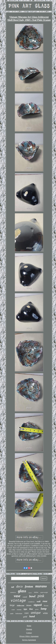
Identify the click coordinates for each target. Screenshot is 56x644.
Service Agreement (29, 640)
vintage (18, 601)
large (12, 605)
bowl (32, 596)
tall (13, 587)
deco (19, 586)
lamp (44, 609)
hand (32, 616)
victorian (19, 610)
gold (25, 617)
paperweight (44, 592)
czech (12, 614)
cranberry (31, 602)
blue (31, 609)
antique (36, 613)
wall (39, 601)
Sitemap (29, 629)
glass (22, 591)
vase (17, 596)
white (45, 613)
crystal (13, 610)
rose (45, 601)
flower (46, 606)
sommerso (13, 592)
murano (41, 586)
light (25, 609)
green (37, 609)
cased (25, 597)
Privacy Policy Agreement (29, 636)
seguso (30, 593)
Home (29, 626)
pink (41, 596)
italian (36, 592)
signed (38, 605)
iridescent (21, 606)
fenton (29, 586)
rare (27, 613)
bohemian (19, 613)
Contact (29, 633)
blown (29, 605)
